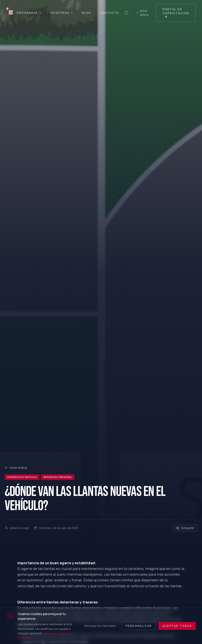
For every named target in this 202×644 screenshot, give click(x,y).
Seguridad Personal (58, 477)
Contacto (110, 13)
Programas (29, 13)
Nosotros (62, 13)
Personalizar (139, 626)
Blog (87, 13)
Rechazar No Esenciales (100, 626)
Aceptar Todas (177, 626)
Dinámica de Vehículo (22, 477)
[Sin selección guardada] (126, 13)
